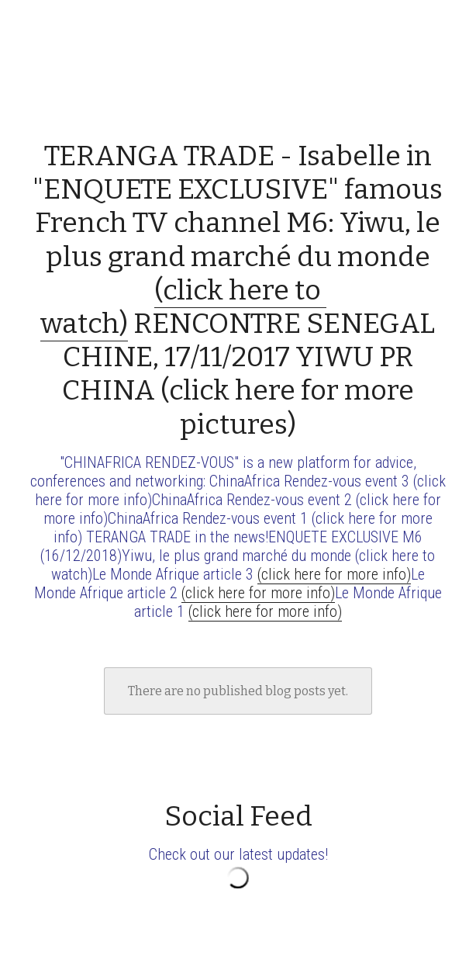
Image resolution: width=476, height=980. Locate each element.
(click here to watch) (183, 307)
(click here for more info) (334, 574)
